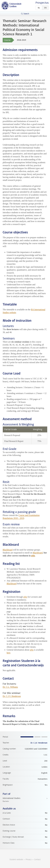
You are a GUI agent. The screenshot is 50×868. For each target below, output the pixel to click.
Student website (16, 860)
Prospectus (42, 3)
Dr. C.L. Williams (10, 687)
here (9, 653)
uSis (33, 556)
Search (26, 14)
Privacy (29, 860)
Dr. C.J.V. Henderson (12, 696)
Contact (37, 860)
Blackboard (8, 550)
